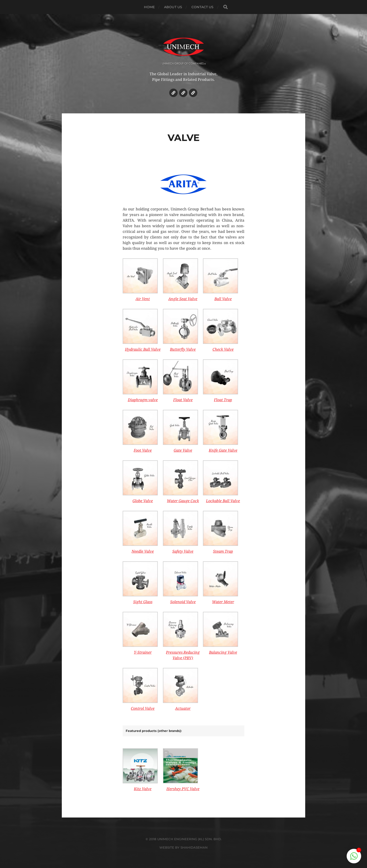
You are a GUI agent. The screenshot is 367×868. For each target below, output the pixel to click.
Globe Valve (143, 501)
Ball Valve (223, 299)
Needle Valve (143, 551)
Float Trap (223, 400)
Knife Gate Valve (223, 450)
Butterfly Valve (183, 349)
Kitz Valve (143, 789)
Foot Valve (143, 450)
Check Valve (223, 349)
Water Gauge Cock (183, 501)
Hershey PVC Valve (183, 789)
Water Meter (223, 602)
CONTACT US (202, 7)
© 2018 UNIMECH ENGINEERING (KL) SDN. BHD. (184, 839)
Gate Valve (183, 450)
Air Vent (143, 299)
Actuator (183, 708)
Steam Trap (223, 551)
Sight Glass (143, 602)
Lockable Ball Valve (223, 501)
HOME (149, 7)
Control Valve (143, 708)
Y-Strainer (143, 652)
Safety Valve (183, 551)
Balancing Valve (223, 652)
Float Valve (183, 400)
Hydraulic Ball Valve (143, 349)
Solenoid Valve (183, 602)
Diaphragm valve (143, 400)
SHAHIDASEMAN (194, 847)
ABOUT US (173, 7)
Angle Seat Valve (183, 299)
